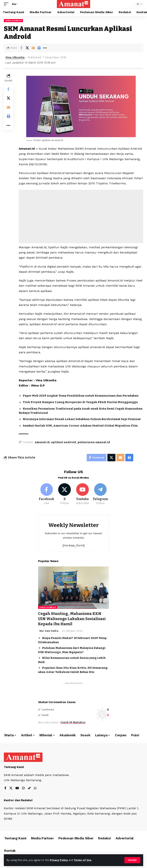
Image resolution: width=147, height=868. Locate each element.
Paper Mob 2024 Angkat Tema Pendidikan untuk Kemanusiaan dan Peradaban (81, 396)
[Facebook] (47, 495)
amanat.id (42, 442)
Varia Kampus (13, 21)
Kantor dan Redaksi (18, 800)
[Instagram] (23, 788)
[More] (45, 48)
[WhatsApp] (35, 788)
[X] (65, 495)
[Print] (39, 48)
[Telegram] (100, 495)
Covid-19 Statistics (73, 722)
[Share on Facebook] (21, 48)
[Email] (33, 48)
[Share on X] (27, 48)
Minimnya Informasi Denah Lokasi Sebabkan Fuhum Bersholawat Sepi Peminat (82, 419)
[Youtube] (83, 495)
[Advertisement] (81, 216)
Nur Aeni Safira (49, 630)
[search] (130, 4)
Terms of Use (82, 860)
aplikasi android (64, 442)
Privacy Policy (59, 860)
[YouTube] (17, 788)
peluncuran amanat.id (94, 442)
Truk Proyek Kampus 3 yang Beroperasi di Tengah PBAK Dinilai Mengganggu (80, 402)
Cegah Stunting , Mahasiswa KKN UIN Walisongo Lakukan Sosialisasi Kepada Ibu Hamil (72, 619)
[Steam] (29, 788)
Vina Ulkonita (15, 57)
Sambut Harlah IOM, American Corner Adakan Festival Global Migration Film (80, 426)
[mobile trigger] (7, 4)
